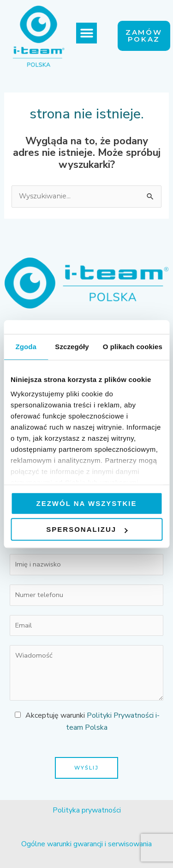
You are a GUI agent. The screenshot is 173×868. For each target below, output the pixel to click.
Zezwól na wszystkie (87, 503)
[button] (86, 33)
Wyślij (86, 768)
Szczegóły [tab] (72, 347)
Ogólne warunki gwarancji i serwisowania (86, 844)
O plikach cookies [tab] (133, 347)
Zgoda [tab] (26, 347)
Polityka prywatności (87, 810)
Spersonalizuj (87, 529)
